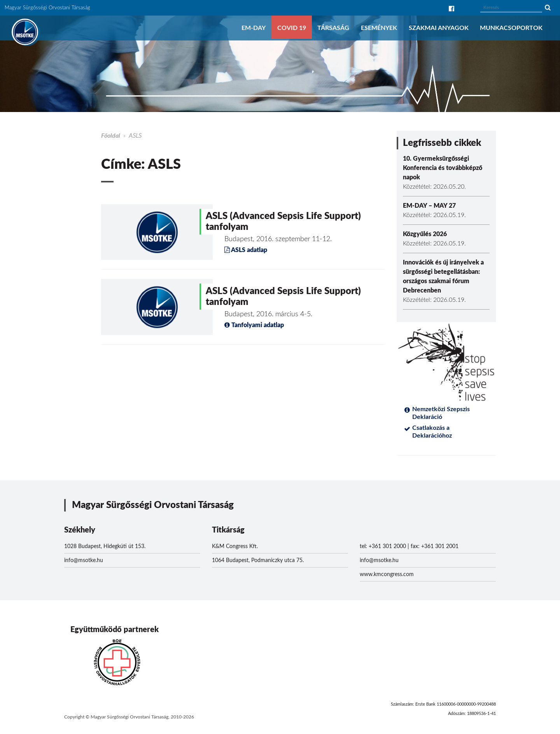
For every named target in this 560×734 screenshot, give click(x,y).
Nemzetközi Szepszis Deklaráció (441, 413)
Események (379, 28)
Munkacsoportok (511, 28)
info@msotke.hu (84, 561)
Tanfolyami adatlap (254, 325)
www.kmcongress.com (387, 575)
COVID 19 (292, 28)
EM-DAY (254, 28)
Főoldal (111, 136)
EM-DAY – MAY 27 (429, 206)
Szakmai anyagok (439, 28)
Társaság (333, 28)
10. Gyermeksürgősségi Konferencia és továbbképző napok (443, 168)
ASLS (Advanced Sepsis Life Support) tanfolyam (283, 222)
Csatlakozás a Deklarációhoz (432, 432)
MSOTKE (25, 32)
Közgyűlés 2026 (425, 234)
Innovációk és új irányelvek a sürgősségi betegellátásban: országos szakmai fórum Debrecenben (443, 277)
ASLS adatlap (246, 250)
